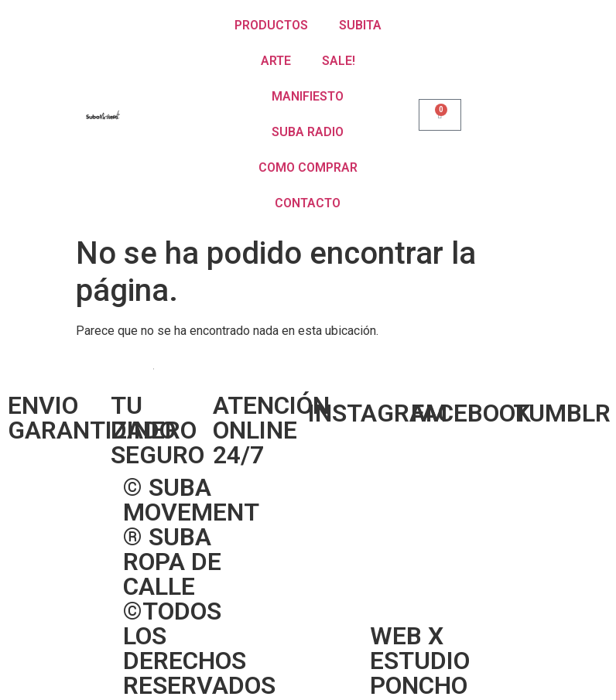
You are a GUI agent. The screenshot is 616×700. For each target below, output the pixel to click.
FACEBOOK (471, 413)
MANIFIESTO (308, 96)
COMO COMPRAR (308, 167)
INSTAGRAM (378, 413)
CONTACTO (308, 203)
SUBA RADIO (308, 132)
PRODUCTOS (271, 25)
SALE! (339, 61)
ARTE (276, 61)
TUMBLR (562, 413)
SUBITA (360, 25)
